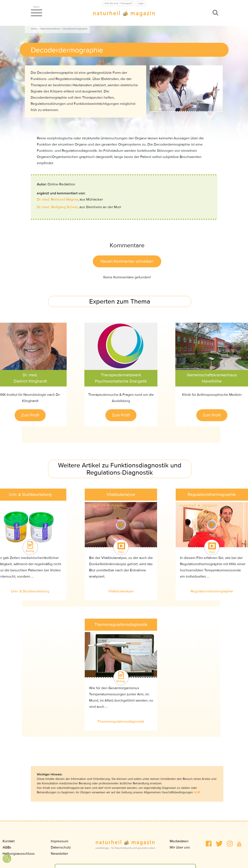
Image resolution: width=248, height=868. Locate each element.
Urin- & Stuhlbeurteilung (30, 591)
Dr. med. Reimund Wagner (57, 199)
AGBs (7, 847)
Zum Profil (30, 415)
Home (34, 29)
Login (141, 3)
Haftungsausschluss (19, 854)
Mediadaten (179, 841)
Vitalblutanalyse (121, 591)
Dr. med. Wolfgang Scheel (57, 207)
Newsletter (59, 854)
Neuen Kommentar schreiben (127, 261)
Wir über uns (180, 847)
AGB (197, 792)
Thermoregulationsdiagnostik (121, 721)
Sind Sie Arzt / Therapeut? (118, 3)
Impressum (60, 841)
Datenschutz (61, 847)
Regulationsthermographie (212, 591)
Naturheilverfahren (50, 29)
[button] (209, 844)
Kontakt (9, 841)
